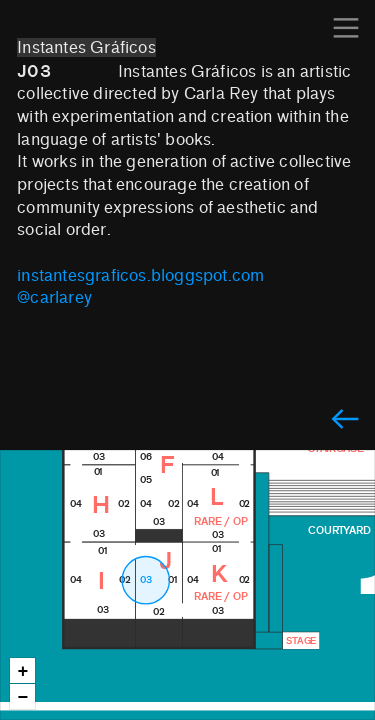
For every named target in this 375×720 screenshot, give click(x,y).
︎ (345, 420)
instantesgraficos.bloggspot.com (140, 275)
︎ (346, 28)
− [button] (23, 697)
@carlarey (54, 297)
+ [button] (23, 671)
